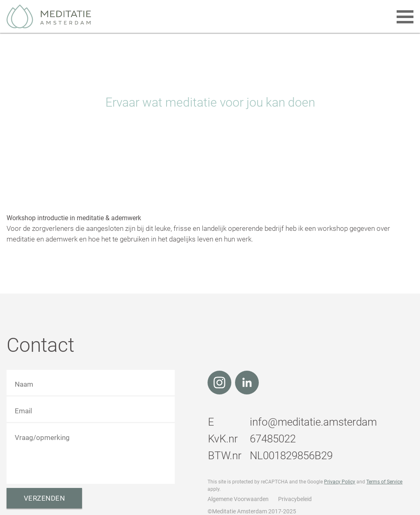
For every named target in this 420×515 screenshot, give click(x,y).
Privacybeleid (295, 499)
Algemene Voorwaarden (238, 499)
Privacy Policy (340, 482)
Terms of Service (384, 482)
